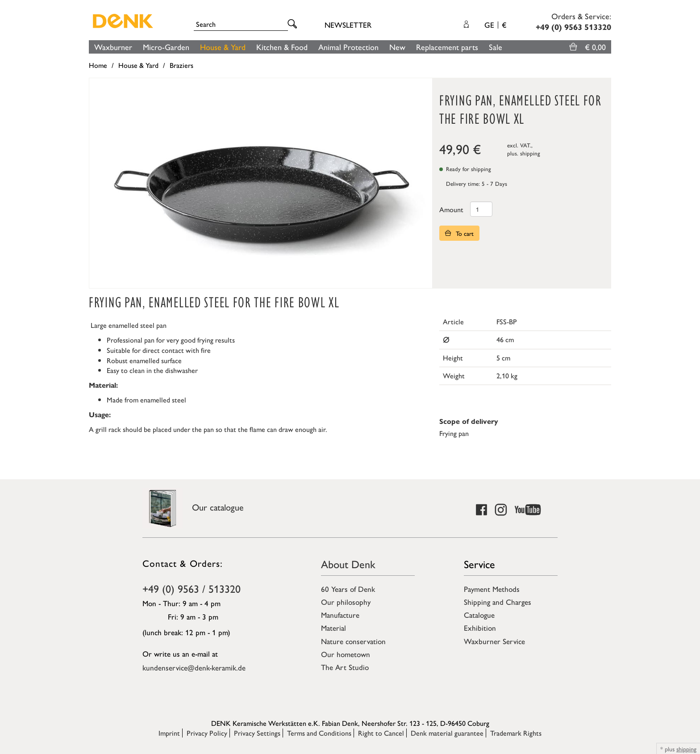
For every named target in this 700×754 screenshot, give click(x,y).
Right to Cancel (381, 733)
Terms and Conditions (319, 733)
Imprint (169, 733)
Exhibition (480, 628)
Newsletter (348, 25)
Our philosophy (346, 602)
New (397, 47)
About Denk (348, 564)
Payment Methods (492, 589)
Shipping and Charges (498, 602)
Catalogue (479, 615)
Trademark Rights (516, 733)
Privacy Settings (257, 733)
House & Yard (223, 47)
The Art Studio (345, 667)
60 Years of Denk (348, 589)
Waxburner (113, 47)
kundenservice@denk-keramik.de (194, 667)
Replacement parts (447, 47)
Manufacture (340, 615)
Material (333, 628)
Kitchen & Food (282, 47)
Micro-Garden (166, 47)
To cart (459, 233)
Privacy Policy (207, 733)
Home (98, 65)
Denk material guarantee (447, 733)
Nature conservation (353, 641)
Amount (451, 209)
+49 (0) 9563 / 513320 (192, 588)
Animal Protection (348, 47)
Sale (496, 47)
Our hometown (346, 654)
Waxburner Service (494, 641)
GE (495, 25)
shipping (530, 153)
